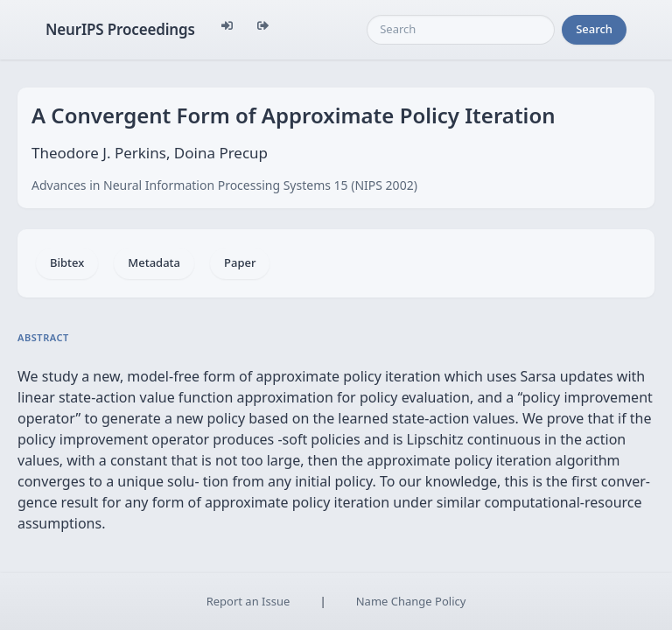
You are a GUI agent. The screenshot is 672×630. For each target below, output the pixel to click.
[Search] (461, 30)
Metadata (154, 262)
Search (594, 29)
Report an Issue (248, 601)
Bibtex (67, 262)
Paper (240, 262)
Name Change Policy (411, 601)
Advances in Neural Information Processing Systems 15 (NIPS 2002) (224, 185)
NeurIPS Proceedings (120, 29)
